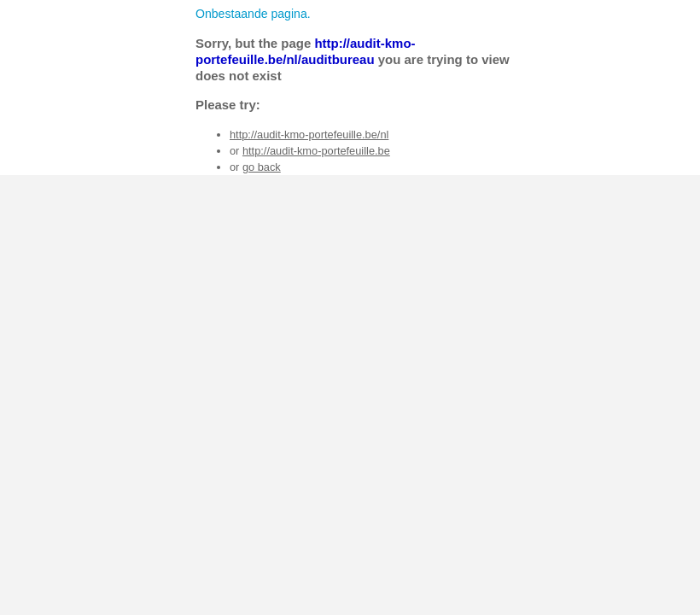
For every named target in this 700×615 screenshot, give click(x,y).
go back (262, 167)
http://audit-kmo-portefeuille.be (316, 151)
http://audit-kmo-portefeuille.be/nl (309, 135)
